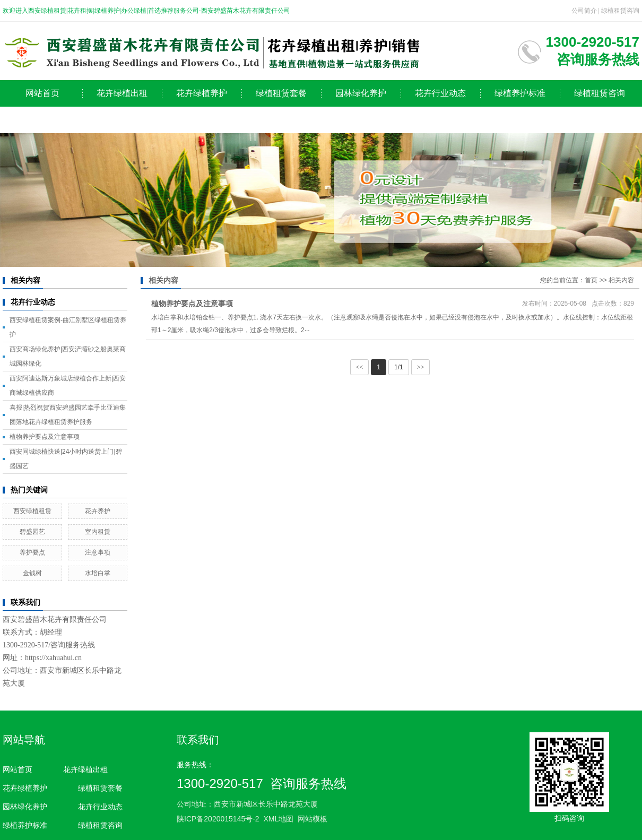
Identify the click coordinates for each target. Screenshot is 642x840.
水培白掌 (98, 573)
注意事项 (98, 552)
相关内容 (621, 280)
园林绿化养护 (361, 93)
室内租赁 (98, 532)
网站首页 (42, 93)
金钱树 (32, 573)
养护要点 (32, 552)
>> (421, 367)
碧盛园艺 (32, 532)
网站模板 (313, 819)
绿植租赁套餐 (281, 93)
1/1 (399, 367)
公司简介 (584, 11)
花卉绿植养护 (202, 93)
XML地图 (278, 819)
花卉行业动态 (440, 93)
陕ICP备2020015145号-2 (218, 819)
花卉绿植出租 (122, 93)
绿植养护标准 (520, 93)
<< (360, 367)
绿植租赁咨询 (620, 11)
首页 (591, 280)
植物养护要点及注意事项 (45, 437)
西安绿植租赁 (32, 511)
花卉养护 (98, 511)
